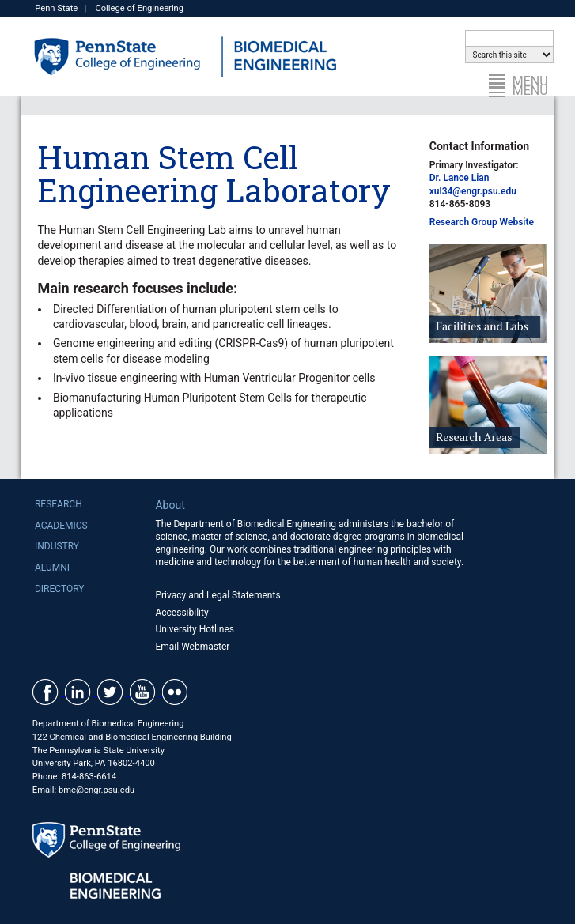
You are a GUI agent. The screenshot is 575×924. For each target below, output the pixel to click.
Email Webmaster (192, 647)
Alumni (52, 568)
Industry (57, 546)
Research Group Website (482, 222)
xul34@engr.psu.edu (473, 191)
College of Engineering (139, 8)
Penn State (56, 8)
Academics (61, 526)
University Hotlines (195, 629)
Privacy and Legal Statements (218, 595)
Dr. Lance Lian (460, 178)
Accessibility (182, 613)
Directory (60, 589)
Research (59, 504)
